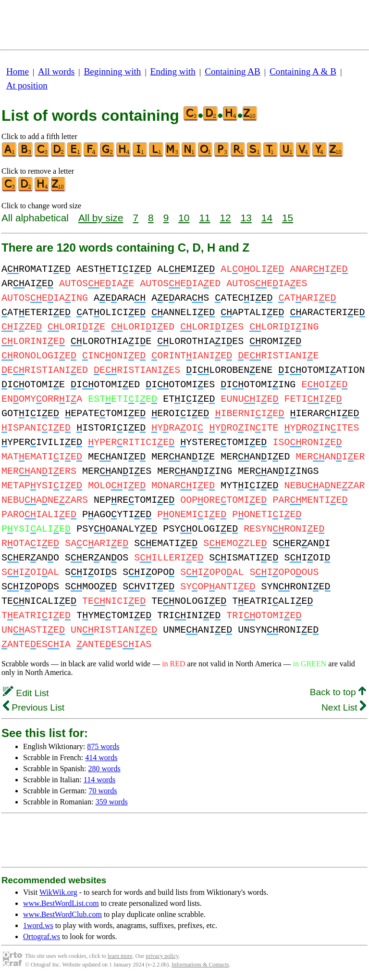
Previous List (34, 707)
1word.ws (38, 925)
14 (267, 218)
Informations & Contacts (200, 965)
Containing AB (233, 71)
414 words (101, 757)
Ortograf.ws (42, 936)
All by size (101, 218)
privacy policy (162, 956)
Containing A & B (303, 71)
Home (18, 71)
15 (288, 218)
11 (204, 218)
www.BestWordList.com (61, 903)
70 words (103, 791)
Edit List (26, 693)
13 (246, 218)
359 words (112, 802)
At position (27, 85)
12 (226, 218)
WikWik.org (58, 892)
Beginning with (113, 71)
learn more (120, 956)
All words (56, 71)
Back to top (338, 692)
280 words (105, 769)
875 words (103, 746)
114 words (100, 780)
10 (184, 218)
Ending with (173, 71)
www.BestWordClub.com (62, 914)
